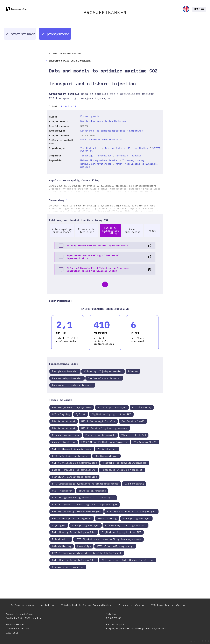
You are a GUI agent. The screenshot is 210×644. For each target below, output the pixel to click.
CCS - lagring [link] (61, 414)
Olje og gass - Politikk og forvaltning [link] (127, 560)
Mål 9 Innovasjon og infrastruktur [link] (74, 463)
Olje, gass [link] (59, 525)
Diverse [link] (133, 371)
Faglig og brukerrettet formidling (110, 231)
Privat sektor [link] (61, 539)
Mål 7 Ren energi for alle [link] (98, 421)
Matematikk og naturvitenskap (99, 160)
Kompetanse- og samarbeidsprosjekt (103, 131)
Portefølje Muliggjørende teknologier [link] (76, 511)
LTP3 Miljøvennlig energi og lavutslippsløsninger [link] (85, 504)
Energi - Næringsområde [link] (100, 435)
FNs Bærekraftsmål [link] (64, 421)
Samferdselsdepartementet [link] (104, 378)
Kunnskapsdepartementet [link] (67, 378)
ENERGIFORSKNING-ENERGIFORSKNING (101, 140)
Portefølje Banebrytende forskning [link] (74, 477)
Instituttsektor (91, 148)
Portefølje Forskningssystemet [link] (72, 407)
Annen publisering (133, 231)
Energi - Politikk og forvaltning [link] (74, 470)
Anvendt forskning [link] (64, 442)
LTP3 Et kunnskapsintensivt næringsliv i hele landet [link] (87, 553)
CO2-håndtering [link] (142, 407)
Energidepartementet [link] (65, 371)
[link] (186, 9)
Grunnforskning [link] (107, 518)
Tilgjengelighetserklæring (168, 605)
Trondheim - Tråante (129, 156)
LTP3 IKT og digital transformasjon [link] (104, 442)
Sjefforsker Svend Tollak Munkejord (103, 121)
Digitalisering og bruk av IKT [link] (111, 414)
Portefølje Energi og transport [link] (122, 470)
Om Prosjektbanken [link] (22, 605)
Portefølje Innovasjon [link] (112, 407)
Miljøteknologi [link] (107, 449)
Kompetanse (136, 131)
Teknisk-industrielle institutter (126, 148)
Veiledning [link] (47, 605)
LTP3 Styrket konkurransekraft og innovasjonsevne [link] (108, 539)
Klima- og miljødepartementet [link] (103, 371)
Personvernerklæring (131, 605)
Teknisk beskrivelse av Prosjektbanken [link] (86, 605)
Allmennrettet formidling (87, 231)
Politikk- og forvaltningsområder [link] (125, 463)
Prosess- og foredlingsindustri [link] (125, 525)
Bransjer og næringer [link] (66, 435)
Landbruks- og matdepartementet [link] (72, 385)
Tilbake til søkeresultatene (65, 53)
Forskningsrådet (91, 116)
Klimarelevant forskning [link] (68, 567)
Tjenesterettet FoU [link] (134, 435)
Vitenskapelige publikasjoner (62, 231)
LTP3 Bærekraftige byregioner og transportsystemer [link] (85, 484)
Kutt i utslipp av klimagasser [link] (72, 518)
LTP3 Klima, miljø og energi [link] (115, 546)
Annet (152, 231)
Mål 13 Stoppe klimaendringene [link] (72, 449)
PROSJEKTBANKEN (105, 12)
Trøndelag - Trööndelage (96, 156)
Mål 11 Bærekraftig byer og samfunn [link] (104, 428)
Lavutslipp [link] (84, 546)
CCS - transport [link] (62, 491)
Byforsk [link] (81, 414)
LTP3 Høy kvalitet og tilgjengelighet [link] (131, 511)
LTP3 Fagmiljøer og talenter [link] (70, 456)
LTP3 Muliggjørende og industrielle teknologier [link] (83, 497)
